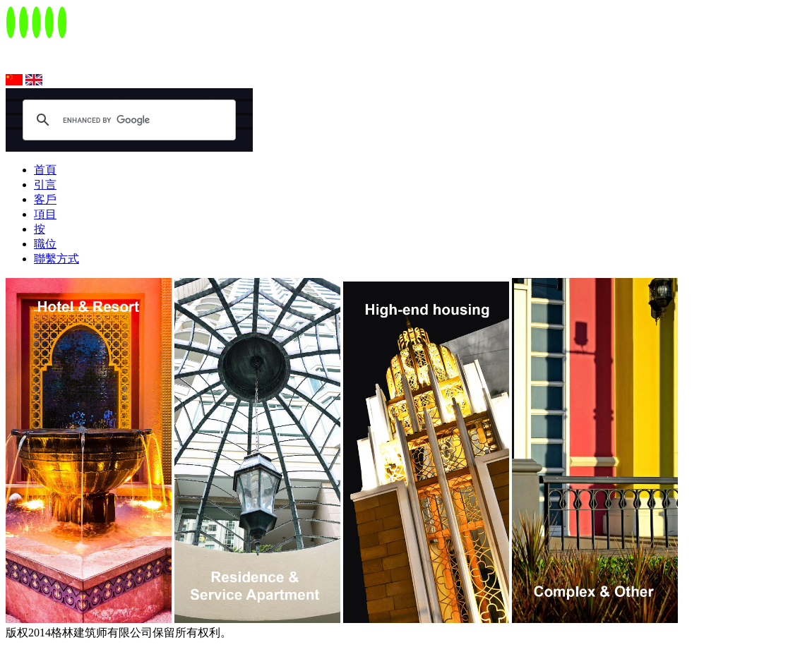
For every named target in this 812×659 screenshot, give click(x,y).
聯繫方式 (56, 259)
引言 (45, 185)
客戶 (45, 199)
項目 (45, 214)
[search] (119, 120)
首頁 (45, 170)
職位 (45, 244)
